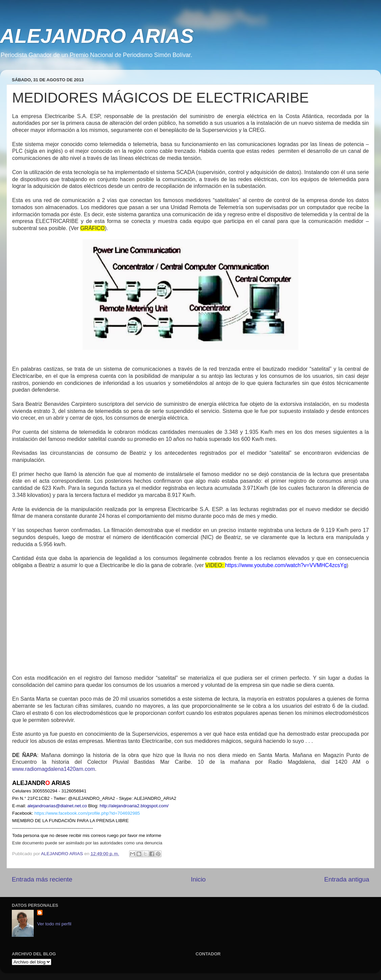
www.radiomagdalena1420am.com (53, 769)
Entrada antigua (347, 879)
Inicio (198, 879)
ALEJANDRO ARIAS (97, 36)
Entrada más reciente (42, 879)
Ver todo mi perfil (54, 924)
